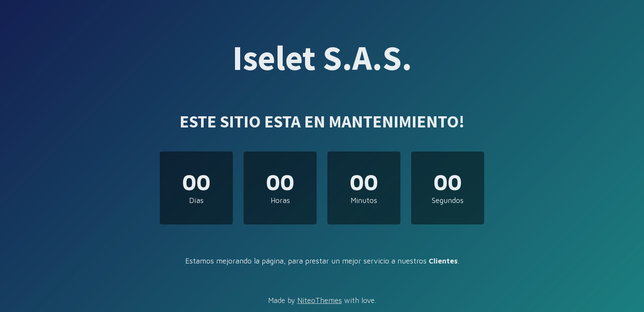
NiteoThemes (320, 300)
